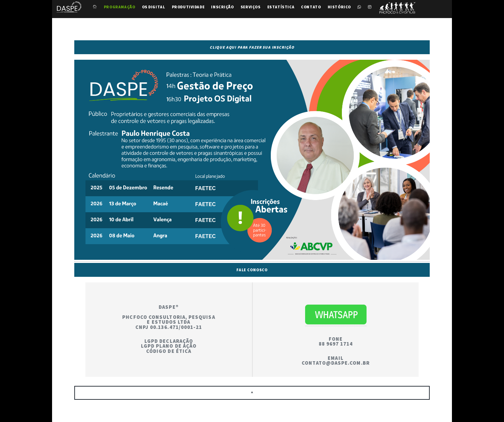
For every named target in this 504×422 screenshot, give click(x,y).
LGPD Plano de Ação (169, 346)
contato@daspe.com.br (336, 363)
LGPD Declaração (169, 341)
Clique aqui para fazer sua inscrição (252, 47)
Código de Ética (169, 351)
